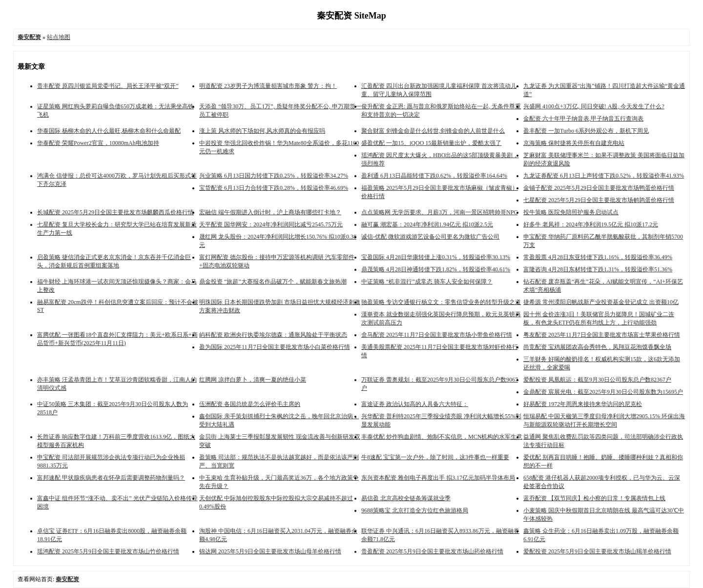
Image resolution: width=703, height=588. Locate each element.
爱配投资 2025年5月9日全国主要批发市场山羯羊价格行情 (597, 551)
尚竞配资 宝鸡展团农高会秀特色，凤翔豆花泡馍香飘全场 (597, 347)
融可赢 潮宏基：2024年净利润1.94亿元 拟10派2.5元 (427, 224)
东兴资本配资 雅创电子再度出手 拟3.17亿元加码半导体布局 (438, 478)
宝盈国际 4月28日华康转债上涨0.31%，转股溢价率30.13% (436, 257)
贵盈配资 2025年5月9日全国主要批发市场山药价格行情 (432, 551)
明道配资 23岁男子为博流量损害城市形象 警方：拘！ (268, 86)
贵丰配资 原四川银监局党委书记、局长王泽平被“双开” (108, 86)
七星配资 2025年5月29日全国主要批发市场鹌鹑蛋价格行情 (599, 200)
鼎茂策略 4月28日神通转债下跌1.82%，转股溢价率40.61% (436, 269)
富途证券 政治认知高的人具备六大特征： (415, 404)
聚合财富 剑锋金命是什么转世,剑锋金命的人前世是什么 (433, 131)
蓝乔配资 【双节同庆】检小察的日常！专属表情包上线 (594, 498)
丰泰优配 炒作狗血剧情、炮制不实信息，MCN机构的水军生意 (442, 437)
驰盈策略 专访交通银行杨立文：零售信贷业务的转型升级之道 (441, 302)
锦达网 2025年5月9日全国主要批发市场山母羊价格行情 (270, 551)
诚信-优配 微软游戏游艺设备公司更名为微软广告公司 (430, 237)
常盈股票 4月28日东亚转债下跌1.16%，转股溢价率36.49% (598, 257)
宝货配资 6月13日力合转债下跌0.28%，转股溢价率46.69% (274, 188)
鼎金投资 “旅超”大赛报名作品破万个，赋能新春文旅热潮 (273, 282)
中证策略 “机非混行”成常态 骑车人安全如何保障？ (427, 282)
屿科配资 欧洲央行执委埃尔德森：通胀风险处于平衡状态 (273, 335)
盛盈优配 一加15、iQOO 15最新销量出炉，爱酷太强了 (431, 143)
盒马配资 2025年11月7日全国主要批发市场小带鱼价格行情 (437, 335)
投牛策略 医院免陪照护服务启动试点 (571, 212)
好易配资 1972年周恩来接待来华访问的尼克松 (583, 404)
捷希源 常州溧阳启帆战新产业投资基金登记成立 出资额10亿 (601, 302)
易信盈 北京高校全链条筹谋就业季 (406, 498)
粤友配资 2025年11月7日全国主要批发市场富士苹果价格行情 (602, 335)
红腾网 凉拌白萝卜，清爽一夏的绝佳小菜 (253, 380)
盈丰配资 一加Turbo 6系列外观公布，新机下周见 (586, 131)
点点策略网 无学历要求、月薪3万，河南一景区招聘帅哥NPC (439, 212)
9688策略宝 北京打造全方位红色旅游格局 (415, 510)
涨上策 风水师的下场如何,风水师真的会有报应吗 (262, 131)
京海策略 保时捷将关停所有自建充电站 (574, 143)
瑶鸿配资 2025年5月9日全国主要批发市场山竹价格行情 (108, 551)
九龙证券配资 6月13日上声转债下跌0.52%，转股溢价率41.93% (604, 176)
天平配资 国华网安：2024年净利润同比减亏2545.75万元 (271, 224)
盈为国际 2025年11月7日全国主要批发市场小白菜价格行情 (275, 347)
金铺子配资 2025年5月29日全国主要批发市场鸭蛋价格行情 (599, 188)
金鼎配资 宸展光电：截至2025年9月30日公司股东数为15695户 (603, 392)
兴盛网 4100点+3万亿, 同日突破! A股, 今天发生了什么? (594, 106)
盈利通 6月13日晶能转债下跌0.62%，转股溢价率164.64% (434, 176)
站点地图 (59, 37)
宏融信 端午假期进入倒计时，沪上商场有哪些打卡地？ (270, 212)
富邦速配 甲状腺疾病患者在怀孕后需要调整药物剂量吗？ (111, 478)
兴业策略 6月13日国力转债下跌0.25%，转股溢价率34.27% (274, 176)
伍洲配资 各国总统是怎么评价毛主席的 (250, 404)
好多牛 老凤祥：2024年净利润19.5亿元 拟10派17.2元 (591, 224)
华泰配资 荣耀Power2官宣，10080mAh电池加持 (98, 143)
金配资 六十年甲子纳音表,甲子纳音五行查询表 (583, 119)
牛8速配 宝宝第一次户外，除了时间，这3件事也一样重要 (435, 457)
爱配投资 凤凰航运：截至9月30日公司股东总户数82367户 (597, 380)
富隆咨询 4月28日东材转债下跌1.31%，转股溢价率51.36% (598, 269)
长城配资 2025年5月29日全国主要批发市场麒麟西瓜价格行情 (115, 212)
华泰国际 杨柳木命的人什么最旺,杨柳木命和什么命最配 (109, 131)
